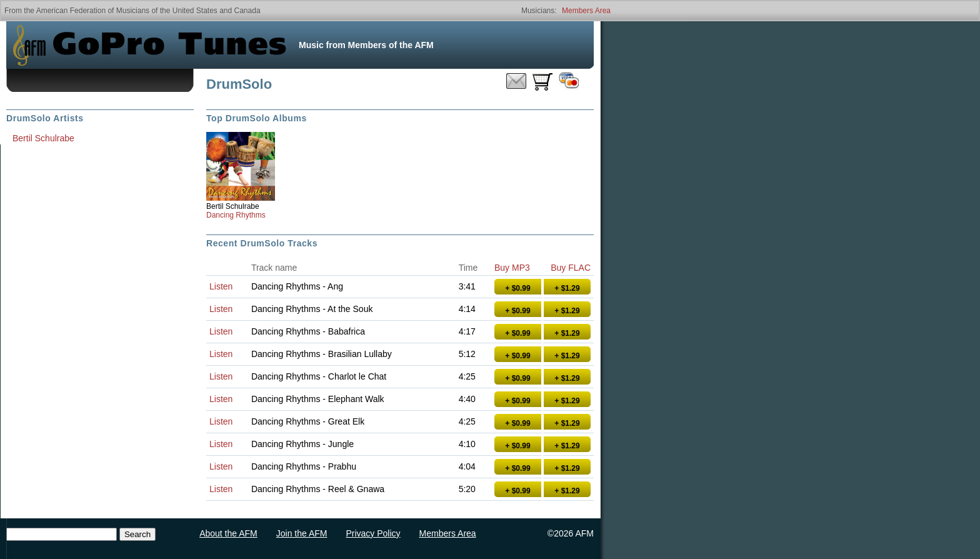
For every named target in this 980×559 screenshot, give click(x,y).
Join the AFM (302, 533)
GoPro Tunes (169, 45)
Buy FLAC (571, 268)
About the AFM (228, 533)
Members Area (586, 11)
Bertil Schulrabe (233, 206)
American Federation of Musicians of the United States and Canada (148, 11)
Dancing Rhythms (236, 215)
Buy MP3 (512, 268)
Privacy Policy (373, 533)
